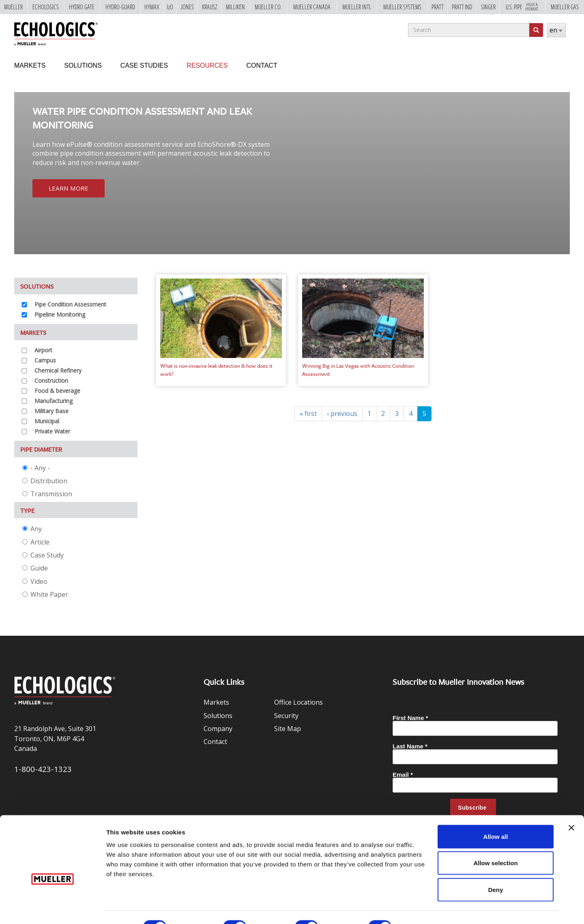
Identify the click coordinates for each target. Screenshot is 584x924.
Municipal (47, 421)
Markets (30, 65)
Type (27, 510)
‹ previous (342, 414)
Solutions (83, 65)
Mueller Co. (268, 7)
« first (308, 414)
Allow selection (495, 844)
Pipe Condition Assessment (70, 304)
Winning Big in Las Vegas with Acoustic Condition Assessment (358, 370)
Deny (496, 871)
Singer (488, 7)
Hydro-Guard (120, 7)
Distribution (45, 481)
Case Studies (144, 65)
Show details (426, 908)
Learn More (69, 189)
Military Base (52, 411)
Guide (35, 568)
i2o (170, 7)
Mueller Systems (402, 7)
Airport (43, 350)
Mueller (13, 7)
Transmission (47, 494)
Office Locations (298, 702)
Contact (262, 65)
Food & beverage (57, 391)
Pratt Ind (462, 7)
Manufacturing (54, 401)
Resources (207, 65)
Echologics (46, 7)
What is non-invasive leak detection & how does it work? (216, 370)
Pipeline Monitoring (60, 314)
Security (286, 716)
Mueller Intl (357, 7)
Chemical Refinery (58, 370)
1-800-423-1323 (43, 769)
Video (35, 581)
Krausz (210, 7)
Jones (187, 7)
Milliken (235, 7)
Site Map (288, 729)
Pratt (438, 7)
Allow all (496, 818)
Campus (45, 360)
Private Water (52, 431)
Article (36, 542)
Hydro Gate (82, 7)
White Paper (45, 594)
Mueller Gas (565, 7)
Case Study (43, 555)
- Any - (36, 468)
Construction (51, 381)
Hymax (152, 7)
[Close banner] (571, 809)
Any (32, 529)
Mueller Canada (312, 7)
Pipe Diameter (41, 449)
